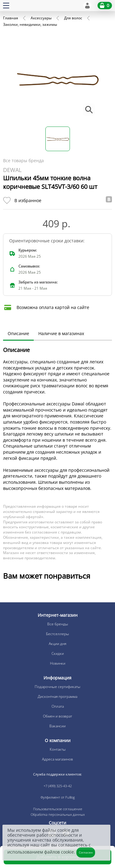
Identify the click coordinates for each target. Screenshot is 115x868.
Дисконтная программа (57, 696)
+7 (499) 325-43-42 (58, 786)
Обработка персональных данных (58, 814)
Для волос (73, 18)
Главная (11, 18)
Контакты (58, 749)
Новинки (58, 663)
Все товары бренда (23, 160)
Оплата (58, 706)
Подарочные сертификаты (57, 687)
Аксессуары (41, 18)
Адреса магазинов (57, 759)
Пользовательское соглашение (58, 809)
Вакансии (57, 726)
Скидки (58, 653)
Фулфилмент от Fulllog (58, 797)
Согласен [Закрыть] (86, 852)
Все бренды (58, 624)
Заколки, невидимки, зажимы (30, 24)
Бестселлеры (57, 634)
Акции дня (57, 644)
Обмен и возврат (57, 716)
